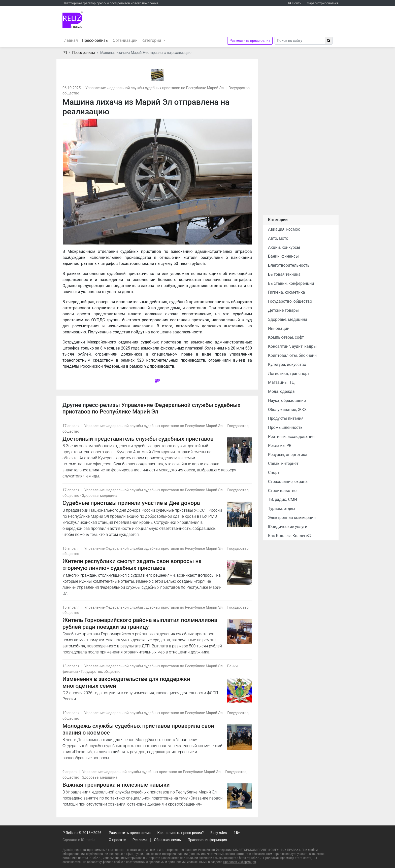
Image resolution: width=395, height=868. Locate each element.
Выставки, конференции (291, 283)
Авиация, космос (284, 229)
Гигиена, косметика (287, 292)
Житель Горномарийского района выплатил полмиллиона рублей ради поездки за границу (140, 623)
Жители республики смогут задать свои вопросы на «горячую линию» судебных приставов (132, 564)
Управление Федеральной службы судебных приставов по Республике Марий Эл (155, 88)
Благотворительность (289, 265)
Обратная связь (167, 840)
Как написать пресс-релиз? (180, 833)
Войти (297, 3)
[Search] (300, 41)
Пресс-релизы (96, 40)
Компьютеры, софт (286, 337)
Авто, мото (278, 238)
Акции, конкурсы (284, 247)
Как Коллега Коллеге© (290, 536)
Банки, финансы (283, 256)
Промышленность (285, 427)
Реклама (140, 840)
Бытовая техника (284, 274)
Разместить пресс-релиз (250, 41)
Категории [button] (152, 40)
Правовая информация (207, 840)
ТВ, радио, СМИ (283, 499)
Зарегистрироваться (323, 3)
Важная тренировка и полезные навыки (116, 785)
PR (65, 53)
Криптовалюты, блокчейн (292, 355)
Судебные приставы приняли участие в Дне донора (131, 503)
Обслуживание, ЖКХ (287, 410)
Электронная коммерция (292, 518)
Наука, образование (287, 401)
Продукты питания (286, 418)
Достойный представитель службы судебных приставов (138, 439)
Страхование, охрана (288, 482)
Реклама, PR (280, 446)
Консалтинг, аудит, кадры (292, 346)
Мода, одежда (281, 391)
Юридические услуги (288, 527)
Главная (70, 40)
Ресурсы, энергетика (288, 455)
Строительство (282, 491)
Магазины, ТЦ (281, 382)
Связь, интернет (283, 463)
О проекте (117, 840)
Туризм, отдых (282, 509)
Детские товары (283, 310)
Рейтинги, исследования (291, 437)
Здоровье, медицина (100, 496)
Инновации (279, 328)
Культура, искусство (287, 364)
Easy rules (219, 833)
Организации (125, 40)
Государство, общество (101, 672)
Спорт (274, 473)
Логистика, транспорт (289, 374)
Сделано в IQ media (79, 840)
